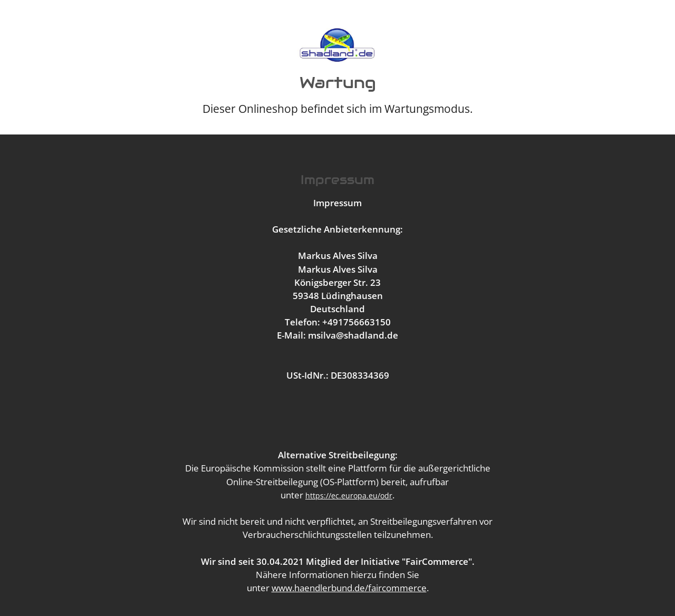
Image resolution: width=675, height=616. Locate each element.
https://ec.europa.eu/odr (349, 495)
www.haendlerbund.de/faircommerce (349, 588)
